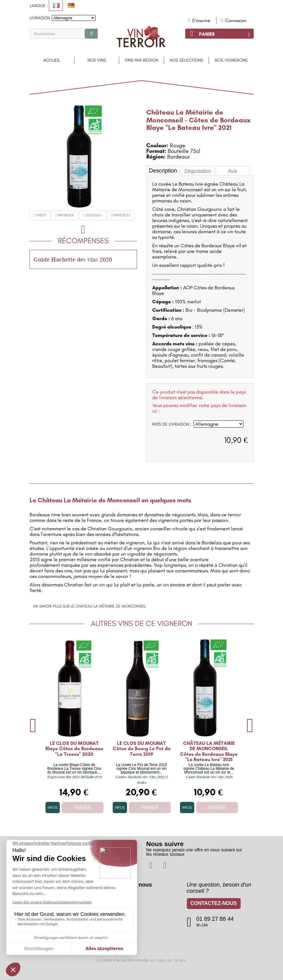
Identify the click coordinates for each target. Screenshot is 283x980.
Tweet (40, 215)
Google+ (93, 215)
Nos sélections (186, 60)
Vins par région (141, 60)
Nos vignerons (231, 60)
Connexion (234, 21)
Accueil (52, 60)
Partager (65, 215)
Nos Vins (97, 60)
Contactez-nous (214, 904)
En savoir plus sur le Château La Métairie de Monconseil (90, 606)
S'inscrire (200, 21)
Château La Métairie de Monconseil (185, 116)
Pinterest (121, 215)
